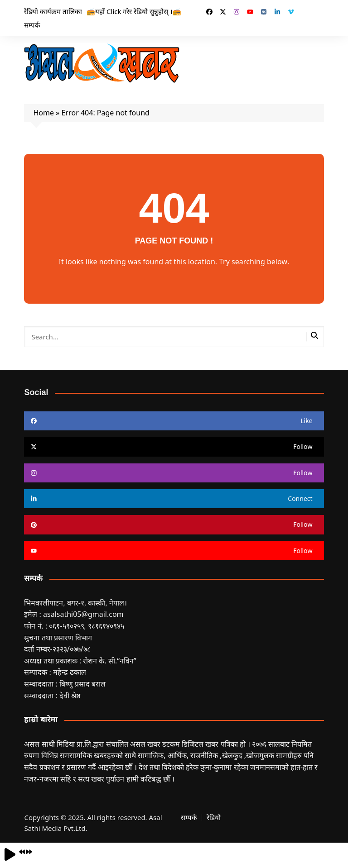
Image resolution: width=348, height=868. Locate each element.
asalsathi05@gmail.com (83, 614)
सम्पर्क (32, 25)
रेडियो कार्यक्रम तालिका (53, 11)
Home (43, 113)
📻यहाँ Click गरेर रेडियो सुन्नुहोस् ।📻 (134, 11)
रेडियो (214, 817)
